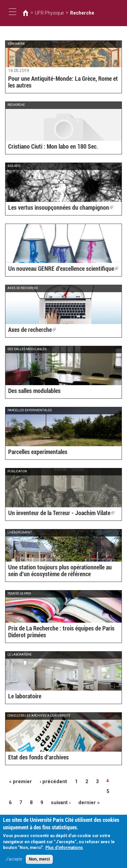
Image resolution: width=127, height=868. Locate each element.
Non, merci (39, 861)
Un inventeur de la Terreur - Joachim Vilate (53, 513)
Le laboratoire (22, 697)
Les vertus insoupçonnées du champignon (51, 208)
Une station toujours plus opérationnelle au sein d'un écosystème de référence (60, 572)
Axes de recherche (28, 330)
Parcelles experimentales (34, 452)
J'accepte (14, 861)
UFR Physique (46, 13)
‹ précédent (47, 781)
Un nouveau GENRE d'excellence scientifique (54, 269)
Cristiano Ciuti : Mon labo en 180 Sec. (46, 147)
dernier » (82, 791)
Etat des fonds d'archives (33, 758)
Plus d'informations (64, 850)
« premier (19, 781)
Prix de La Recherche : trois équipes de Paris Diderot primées (60, 633)
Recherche (75, 13)
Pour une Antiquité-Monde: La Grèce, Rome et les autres (57, 83)
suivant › (58, 791)
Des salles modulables (31, 391)
